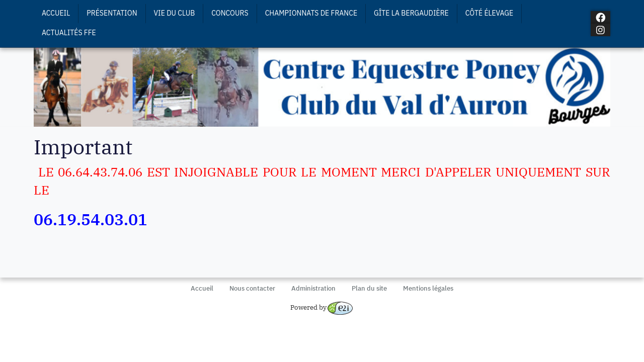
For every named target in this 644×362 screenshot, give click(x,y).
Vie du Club (175, 13)
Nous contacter (252, 288)
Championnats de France (311, 13)
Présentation (112, 13)
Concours (230, 13)
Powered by (321, 307)
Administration (313, 288)
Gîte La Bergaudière (411, 13)
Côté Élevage (489, 13)
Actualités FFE (69, 33)
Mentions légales (428, 288)
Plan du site (369, 288)
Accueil (56, 13)
